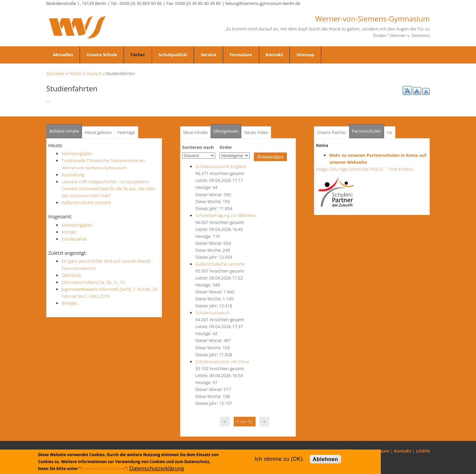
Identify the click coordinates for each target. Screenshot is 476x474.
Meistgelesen (226, 131)
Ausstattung (73, 175)
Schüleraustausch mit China (222, 362)
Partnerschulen (368, 129)
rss (390, 132)
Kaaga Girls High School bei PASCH (351, 169)
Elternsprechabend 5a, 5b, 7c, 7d (93, 282)
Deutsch (94, 73)
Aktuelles (63, 55)
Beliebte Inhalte (64, 131)
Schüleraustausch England (221, 166)
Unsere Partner (332, 132)
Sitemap (305, 55)
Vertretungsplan (77, 153)
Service (208, 55)
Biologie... (71, 303)
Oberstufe (71, 275)
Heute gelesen (98, 132)
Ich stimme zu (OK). (279, 459)
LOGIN (423, 451)
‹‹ (225, 421)
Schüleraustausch (212, 313)
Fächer (138, 55)
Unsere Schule (102, 55)
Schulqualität (173, 55)
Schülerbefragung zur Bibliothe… (227, 215)
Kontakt (274, 55)
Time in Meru (400, 169)
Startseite (55, 73)
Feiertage (126, 132)
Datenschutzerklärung (103, 469)
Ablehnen (325, 459)
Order (226, 147)
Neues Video (256, 132)
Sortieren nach (198, 147)
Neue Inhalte (195, 132)
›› (265, 421)
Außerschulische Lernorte (86, 202)
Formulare (241, 55)
